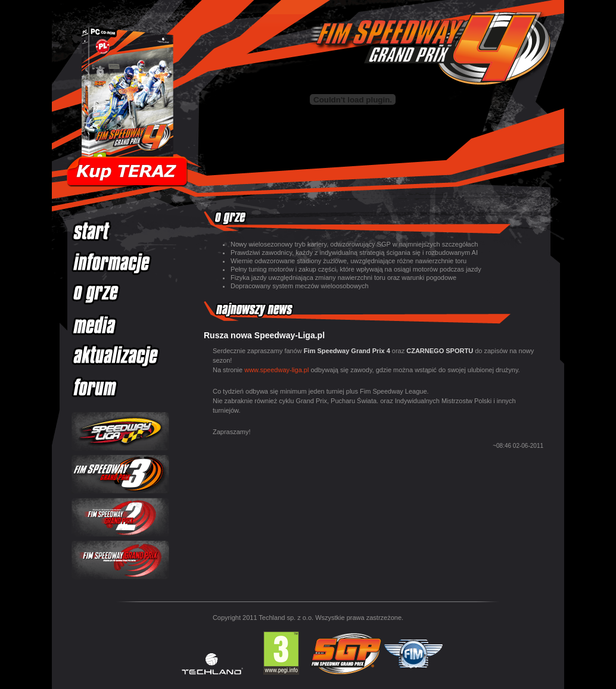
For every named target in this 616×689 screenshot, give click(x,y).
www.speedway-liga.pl (276, 370)
